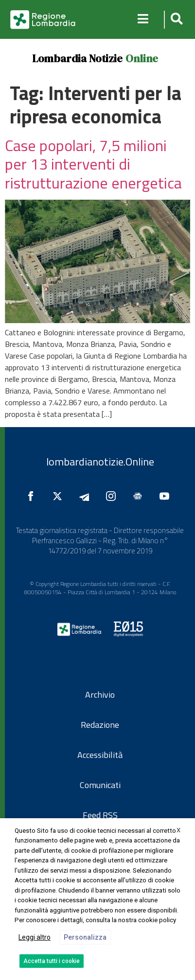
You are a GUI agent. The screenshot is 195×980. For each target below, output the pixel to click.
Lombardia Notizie (77, 58)
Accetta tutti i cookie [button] (52, 961)
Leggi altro (35, 937)
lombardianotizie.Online (100, 462)
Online (142, 58)
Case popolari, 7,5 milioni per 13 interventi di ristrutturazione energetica (93, 164)
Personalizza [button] (85, 937)
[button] (175, 20)
